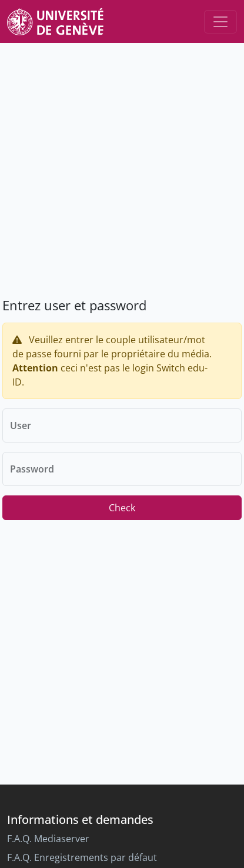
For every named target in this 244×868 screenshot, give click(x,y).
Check (122, 508)
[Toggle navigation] (220, 22)
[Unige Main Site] (55, 21)
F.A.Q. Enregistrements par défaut (82, 857)
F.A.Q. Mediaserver (48, 839)
